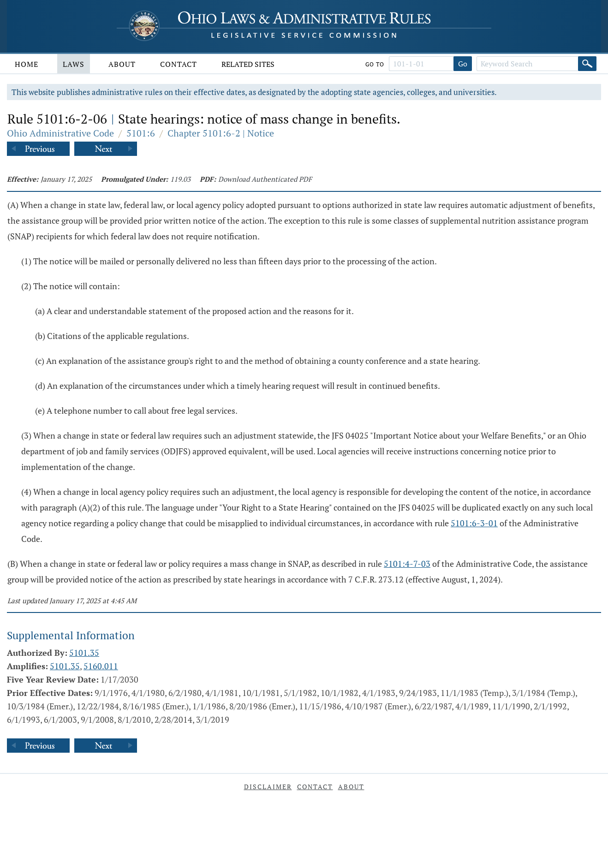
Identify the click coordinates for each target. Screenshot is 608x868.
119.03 (180, 179)
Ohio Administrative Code (60, 133)
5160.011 (101, 666)
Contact (179, 64)
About (122, 64)
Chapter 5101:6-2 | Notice (221, 133)
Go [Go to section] (463, 64)
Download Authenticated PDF (265, 179)
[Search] (587, 64)
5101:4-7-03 (407, 564)
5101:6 (141, 133)
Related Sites (248, 64)
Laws (74, 64)
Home (27, 64)
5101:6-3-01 (474, 523)
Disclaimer (268, 787)
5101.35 (84, 653)
